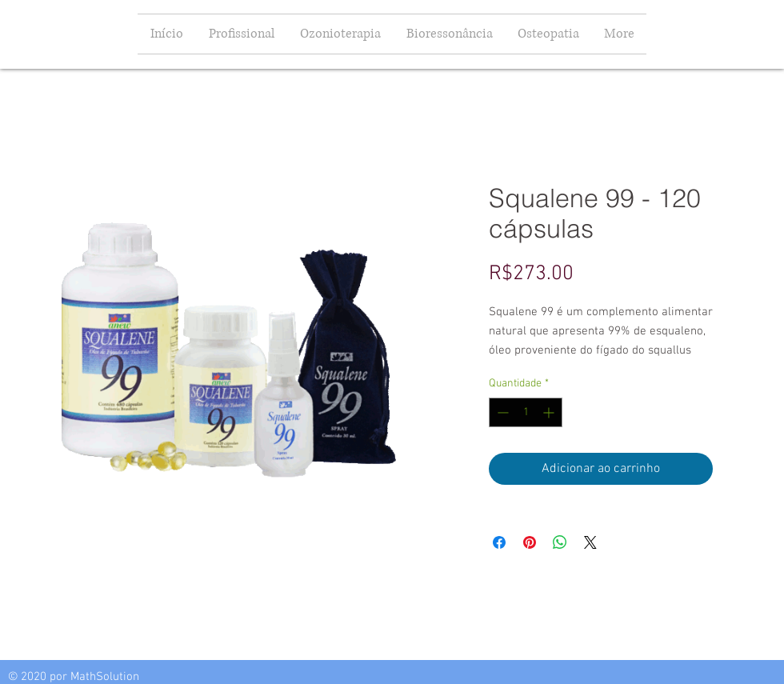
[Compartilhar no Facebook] (499, 542)
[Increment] (550, 412)
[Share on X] (590, 542)
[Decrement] (501, 412)
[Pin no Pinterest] (530, 542)
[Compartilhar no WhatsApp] (560, 542)
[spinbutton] (526, 412)
